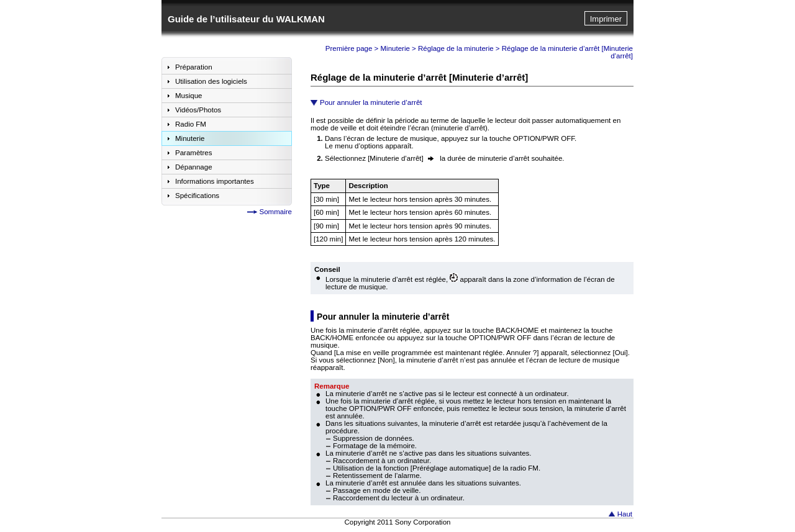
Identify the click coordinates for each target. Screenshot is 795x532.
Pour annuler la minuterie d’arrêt (371, 102)
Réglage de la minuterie (456, 48)
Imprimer (606, 19)
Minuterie (395, 48)
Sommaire (276, 212)
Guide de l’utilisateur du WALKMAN (246, 19)
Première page (349, 48)
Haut (625, 514)
